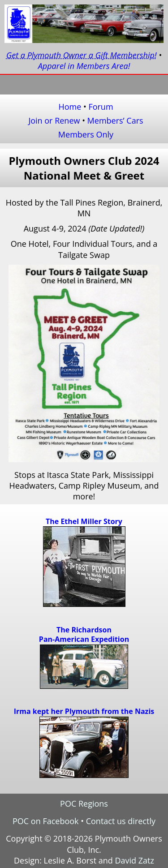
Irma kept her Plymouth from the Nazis (84, 711)
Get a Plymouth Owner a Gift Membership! (82, 55)
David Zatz (135, 860)
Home (70, 107)
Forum (101, 107)
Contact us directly (121, 821)
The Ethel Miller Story (84, 521)
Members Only (86, 134)
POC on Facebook (46, 821)
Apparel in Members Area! (84, 66)
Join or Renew (54, 120)
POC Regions (84, 804)
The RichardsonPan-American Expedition (84, 635)
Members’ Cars (115, 120)
